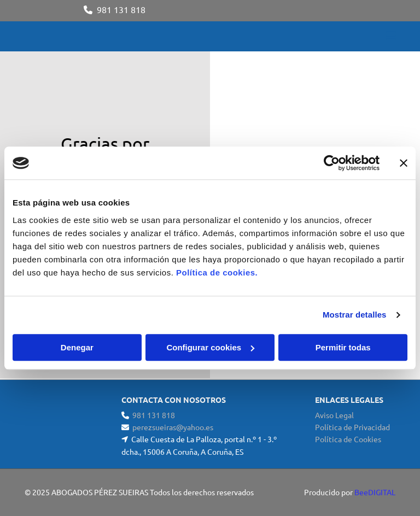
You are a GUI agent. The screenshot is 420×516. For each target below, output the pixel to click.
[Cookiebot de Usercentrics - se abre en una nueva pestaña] (332, 163)
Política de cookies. (217, 272)
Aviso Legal (334, 415)
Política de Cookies (348, 439)
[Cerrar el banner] (404, 163)
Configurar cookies (210, 347)
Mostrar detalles (355, 315)
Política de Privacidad (352, 427)
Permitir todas (343, 347)
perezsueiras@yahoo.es (173, 427)
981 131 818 (121, 9)
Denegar (77, 347)
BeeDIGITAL (375, 492)
